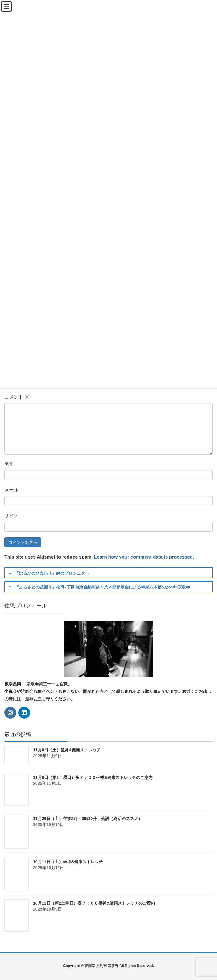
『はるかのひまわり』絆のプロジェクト (52, 573)
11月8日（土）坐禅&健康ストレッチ (67, 750)
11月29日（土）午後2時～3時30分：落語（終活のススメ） (88, 819)
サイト (12, 516)
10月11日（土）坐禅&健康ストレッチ (68, 862)
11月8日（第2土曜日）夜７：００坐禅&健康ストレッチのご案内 (93, 777)
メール (12, 490)
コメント (17, 397)
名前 (9, 464)
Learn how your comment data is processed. (144, 557)
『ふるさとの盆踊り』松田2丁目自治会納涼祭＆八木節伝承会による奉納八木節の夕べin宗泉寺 (102, 587)
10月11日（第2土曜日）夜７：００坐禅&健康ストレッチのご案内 (94, 903)
